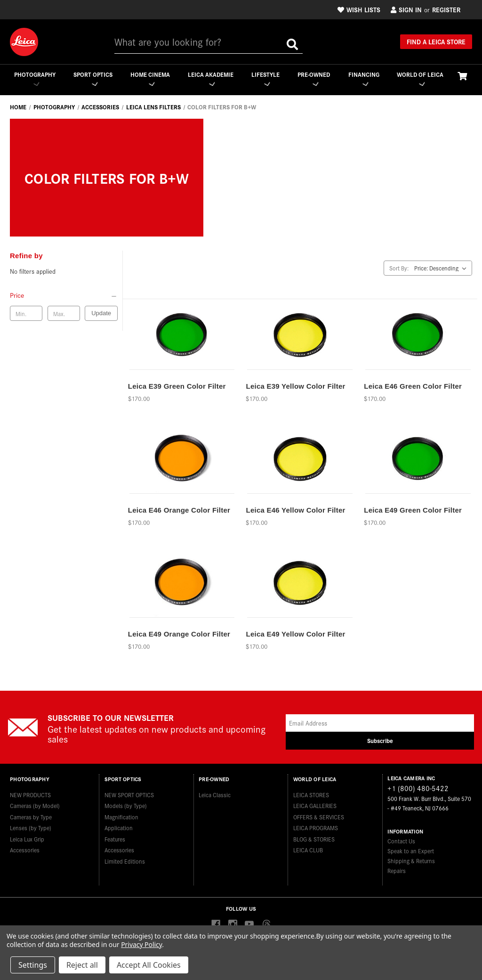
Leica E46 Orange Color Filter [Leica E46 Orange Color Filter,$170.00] (179, 510)
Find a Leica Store (436, 41)
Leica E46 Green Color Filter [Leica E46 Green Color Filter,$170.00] (413, 386)
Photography (34, 78)
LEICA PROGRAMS (316, 826)
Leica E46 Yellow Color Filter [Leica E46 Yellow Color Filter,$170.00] (295, 510)
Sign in (406, 9)
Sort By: (399, 268)
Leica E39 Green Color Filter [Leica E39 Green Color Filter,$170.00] (177, 386)
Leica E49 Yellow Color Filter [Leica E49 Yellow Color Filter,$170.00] (295, 634)
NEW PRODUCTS (30, 793)
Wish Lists (359, 9)
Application (119, 826)
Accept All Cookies (149, 965)
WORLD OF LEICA (420, 78)
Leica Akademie (210, 78)
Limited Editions (125, 860)
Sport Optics (92, 78)
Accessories (25, 848)
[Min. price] (26, 314)
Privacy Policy (141, 944)
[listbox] (442, 268)
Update (101, 314)
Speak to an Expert (411, 851)
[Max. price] (64, 314)
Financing (364, 78)
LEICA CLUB (308, 848)
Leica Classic (215, 793)
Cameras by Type (31, 815)
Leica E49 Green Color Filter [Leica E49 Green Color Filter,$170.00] (413, 510)
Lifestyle (265, 78)
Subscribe (380, 741)
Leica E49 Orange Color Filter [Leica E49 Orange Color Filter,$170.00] (179, 634)
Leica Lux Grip (27, 837)
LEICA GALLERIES (315, 804)
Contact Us (401, 841)
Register (446, 9)
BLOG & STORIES (314, 837)
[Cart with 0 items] (462, 76)
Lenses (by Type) (31, 826)
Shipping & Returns (411, 861)
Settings (33, 965)
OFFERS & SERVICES (319, 815)
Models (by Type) (126, 804)
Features (115, 837)
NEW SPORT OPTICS (129, 793)
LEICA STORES (311, 793)
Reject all (82, 965)
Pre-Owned (314, 78)
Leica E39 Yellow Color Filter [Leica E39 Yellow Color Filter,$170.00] (295, 386)
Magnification (121, 815)
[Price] (64, 295)
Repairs (397, 871)
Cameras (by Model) (35, 804)
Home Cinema (150, 78)
